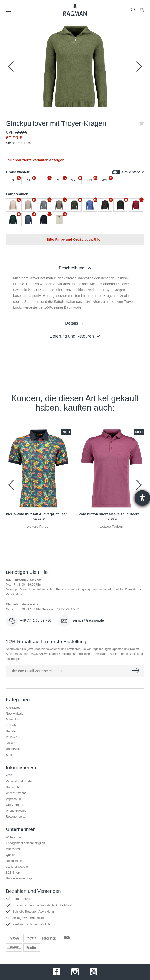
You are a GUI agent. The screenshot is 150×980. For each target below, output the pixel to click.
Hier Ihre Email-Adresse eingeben (37, 671)
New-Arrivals (15, 714)
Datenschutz (14, 787)
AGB (9, 775)
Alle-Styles (13, 708)
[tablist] (75, 267)
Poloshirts (13, 719)
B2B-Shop (13, 872)
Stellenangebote (17, 867)
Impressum (13, 799)
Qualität (11, 855)
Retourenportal (16, 817)
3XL (90, 180)
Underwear (13, 749)
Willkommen (14, 837)
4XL (105, 180)
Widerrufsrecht (16, 793)
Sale (9, 755)
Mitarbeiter (13, 849)
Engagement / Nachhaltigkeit (25, 843)
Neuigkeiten (14, 861)
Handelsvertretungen (20, 878)
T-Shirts (11, 725)
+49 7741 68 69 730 (36, 620)
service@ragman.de (88, 620)
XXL (74, 180)
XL (59, 180)
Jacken (11, 743)
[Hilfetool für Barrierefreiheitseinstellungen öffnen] (142, 498)
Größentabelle (128, 172)
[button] (139, 67)
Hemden (12, 731)
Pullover (11, 737)
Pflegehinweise (16, 811)
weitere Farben (39, 526)
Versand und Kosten (20, 781)
